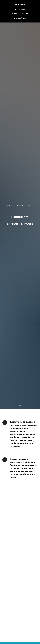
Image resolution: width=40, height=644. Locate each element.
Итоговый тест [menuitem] (20, 18)
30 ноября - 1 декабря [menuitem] (20, 14)
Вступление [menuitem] (20, 5)
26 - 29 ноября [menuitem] (20, 9)
